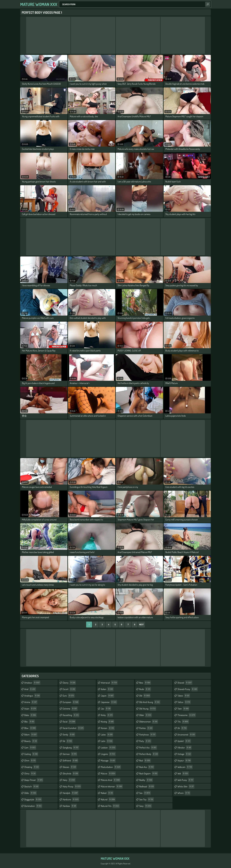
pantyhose (148, 735)
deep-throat (34, 780)
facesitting (71, 715)
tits (183, 722)
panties (146, 728)
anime (31, 702)
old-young (148, 709)
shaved (185, 683)
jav (106, 709)
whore (184, 793)
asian (31, 709)
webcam (185, 767)
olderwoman (149, 722)
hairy (69, 780)
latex (107, 735)
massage (108, 760)
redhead (147, 786)
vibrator (185, 748)
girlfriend (70, 760)
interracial (109, 683)
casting (31, 754)
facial (69, 722)
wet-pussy (186, 780)
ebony (69, 683)
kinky (107, 715)
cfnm (30, 760)
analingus (32, 696)
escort (69, 689)
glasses (70, 767)
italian (107, 689)
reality (146, 780)
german (70, 754)
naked (107, 793)
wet (183, 773)
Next (141, 624)
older (146, 715)
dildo (31, 793)
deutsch (32, 786)
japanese (109, 702)
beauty (31, 741)
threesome (187, 715)
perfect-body (149, 754)
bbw (30, 728)
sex (145, 793)
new (145, 683)
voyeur (184, 760)
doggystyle (33, 799)
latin (107, 741)
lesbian (108, 748)
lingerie (108, 754)
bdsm (31, 735)
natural (108, 799)
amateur (32, 683)
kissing (108, 722)
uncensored (187, 735)
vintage (184, 754)
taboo (184, 696)
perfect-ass (148, 748)
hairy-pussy (72, 786)
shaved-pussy (188, 689)
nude (145, 689)
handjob (71, 793)
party (145, 741)
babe (30, 715)
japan (108, 696)
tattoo (184, 702)
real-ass (147, 767)
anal (30, 689)
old (145, 696)
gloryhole (71, 773)
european (71, 702)
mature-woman (112, 786)
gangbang (71, 748)
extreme (70, 709)
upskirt (184, 741)
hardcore (71, 799)
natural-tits (110, 806)
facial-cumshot (73, 728)
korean (108, 728)
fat (68, 741)
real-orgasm (149, 773)
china (30, 773)
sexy (146, 806)
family (69, 735)
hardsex (70, 806)
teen (183, 709)
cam (30, 748)
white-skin (186, 786)
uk (182, 728)
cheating (32, 767)
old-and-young (150, 702)
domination (33, 806)
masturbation (111, 767)
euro (69, 696)
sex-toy (147, 799)
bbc (30, 722)
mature (108, 773)
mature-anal (111, 780)
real (145, 760)
